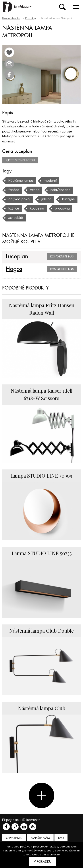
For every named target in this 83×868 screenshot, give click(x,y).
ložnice (14, 208)
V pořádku (43, 862)
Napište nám (40, 838)
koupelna (37, 208)
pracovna (62, 208)
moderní (50, 181)
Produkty (31, 18)
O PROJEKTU (14, 838)
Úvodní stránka (11, 18)
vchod (35, 190)
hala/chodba (60, 190)
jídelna (46, 199)
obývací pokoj (19, 199)
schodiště (16, 218)
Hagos (14, 269)
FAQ (61, 838)
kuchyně (69, 199)
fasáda (14, 190)
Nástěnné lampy (21, 181)
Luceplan (23, 151)
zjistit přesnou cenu (20, 160)
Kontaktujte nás (62, 257)
